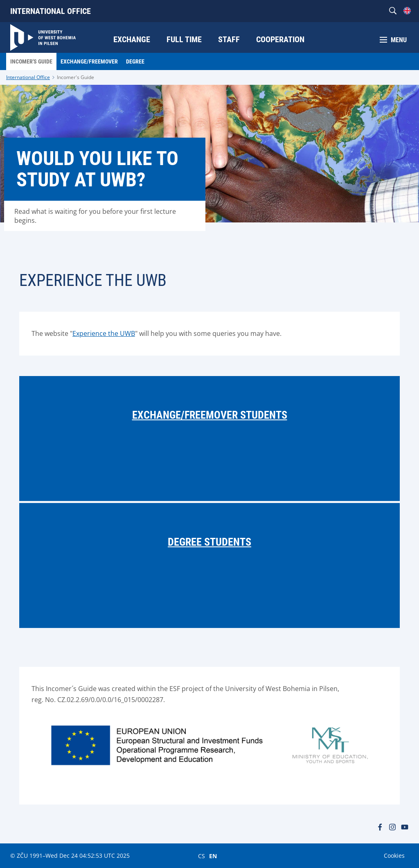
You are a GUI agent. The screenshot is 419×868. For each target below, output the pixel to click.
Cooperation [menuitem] (280, 39)
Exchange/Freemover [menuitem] (89, 61)
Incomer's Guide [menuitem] (31, 61)
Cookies (394, 856)
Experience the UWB (104, 333)
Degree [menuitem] (135, 61)
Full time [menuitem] (184, 39)
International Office (51, 11)
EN (213, 856)
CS (202, 856)
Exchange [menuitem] (132, 39)
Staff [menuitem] (229, 39)
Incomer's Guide (75, 77)
